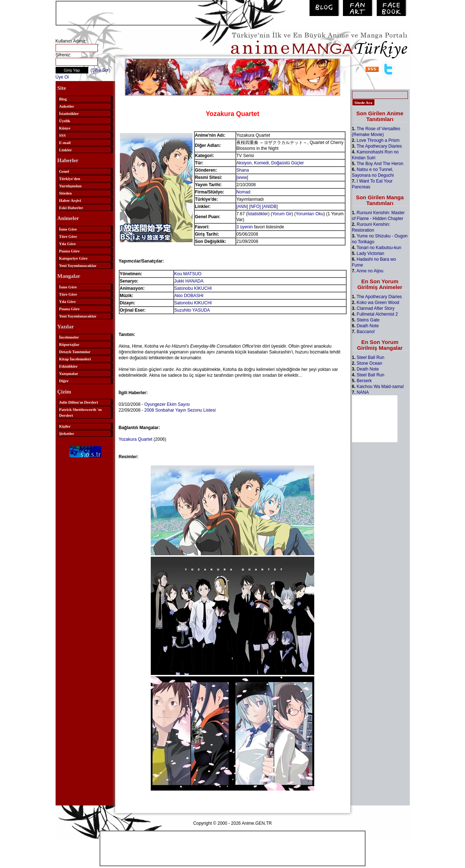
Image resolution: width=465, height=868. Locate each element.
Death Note (368, 326)
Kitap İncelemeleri (75, 359)
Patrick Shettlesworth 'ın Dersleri (80, 412)
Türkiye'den (70, 179)
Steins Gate (368, 320)
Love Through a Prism (378, 140)
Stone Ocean (369, 363)
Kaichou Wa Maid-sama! (380, 387)
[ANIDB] (270, 207)
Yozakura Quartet (136, 439)
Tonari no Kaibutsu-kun (379, 248)
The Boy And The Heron (380, 164)
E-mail (65, 143)
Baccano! (366, 332)
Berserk (364, 381)
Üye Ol (62, 77)
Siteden (66, 193)
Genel (64, 171)
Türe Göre (68, 236)
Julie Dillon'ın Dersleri (79, 402)
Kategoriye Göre (73, 258)
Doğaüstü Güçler (288, 163)
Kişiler (65, 426)
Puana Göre (69, 251)
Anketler (67, 106)
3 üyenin (245, 227)
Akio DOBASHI (189, 296)
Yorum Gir (282, 214)
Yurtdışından (70, 186)
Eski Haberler (71, 208)
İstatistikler (69, 113)
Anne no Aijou (370, 271)
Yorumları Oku (310, 214)
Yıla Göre (68, 244)
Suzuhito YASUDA (192, 310)
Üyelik (65, 121)
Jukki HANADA (189, 281)
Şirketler (67, 433)
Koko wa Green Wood (378, 303)
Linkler (66, 150)
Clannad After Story (376, 308)
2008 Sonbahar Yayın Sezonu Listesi (180, 410)
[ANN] (242, 207)
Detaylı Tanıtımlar (75, 352)
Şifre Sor (100, 70)
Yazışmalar (69, 373)
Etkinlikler (68, 366)
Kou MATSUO (188, 274)
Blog (63, 99)
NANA (363, 392)
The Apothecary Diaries (379, 146)
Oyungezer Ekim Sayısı (167, 404)
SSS (62, 135)
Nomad (244, 192)
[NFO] (255, 207)
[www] (242, 177)
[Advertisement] (141, 12)
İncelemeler (69, 337)
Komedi (261, 163)
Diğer (64, 381)
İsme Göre (68, 229)
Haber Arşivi (70, 200)
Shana (243, 170)
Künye (65, 128)
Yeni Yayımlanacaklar (78, 265)
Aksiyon (244, 163)
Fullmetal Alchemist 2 (377, 314)
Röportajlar (69, 344)
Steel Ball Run (371, 357)
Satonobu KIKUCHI (193, 288)
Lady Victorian (371, 253)
